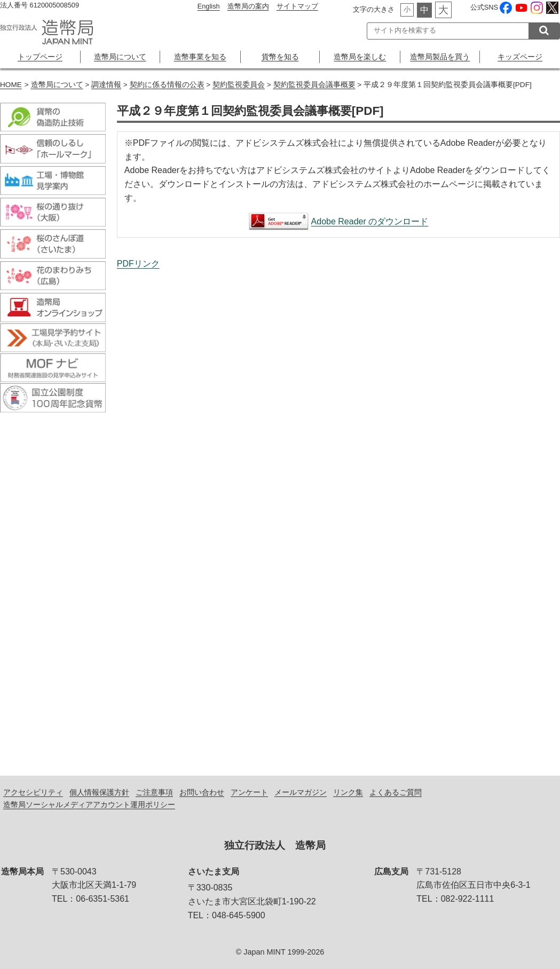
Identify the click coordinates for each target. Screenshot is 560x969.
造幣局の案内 (248, 6)
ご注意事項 (154, 792)
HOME (11, 85)
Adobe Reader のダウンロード (370, 221)
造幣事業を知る (200, 57)
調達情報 (106, 85)
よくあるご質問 (396, 792)
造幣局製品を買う (440, 57)
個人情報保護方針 (99, 792)
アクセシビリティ (33, 792)
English (209, 6)
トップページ (40, 57)
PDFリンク (138, 264)
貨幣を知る (280, 57)
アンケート (249, 792)
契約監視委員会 (239, 85)
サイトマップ (297, 6)
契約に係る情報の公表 (167, 85)
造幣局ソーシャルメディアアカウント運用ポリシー (89, 804)
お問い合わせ (202, 792)
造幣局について (120, 57)
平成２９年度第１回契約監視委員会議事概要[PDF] (338, 511)
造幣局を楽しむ (360, 57)
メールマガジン (301, 792)
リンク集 (348, 792)
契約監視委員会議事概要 (314, 85)
